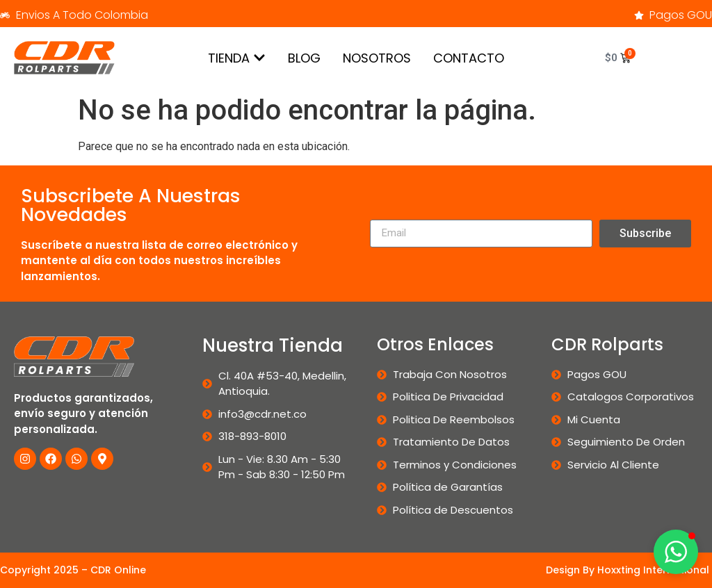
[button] (676, 552)
